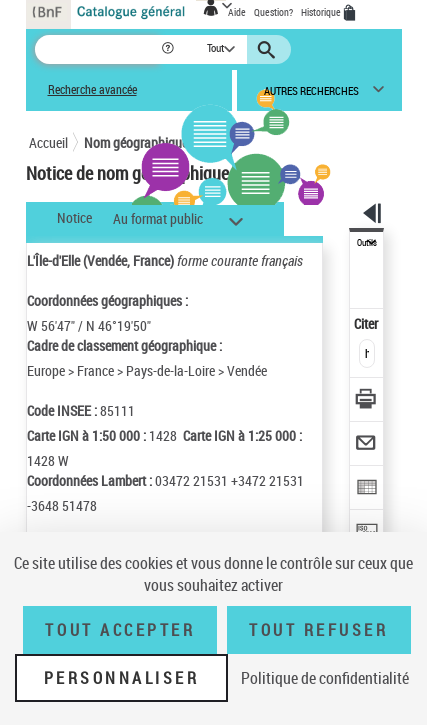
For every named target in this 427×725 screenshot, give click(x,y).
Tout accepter (120, 630)
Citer (367, 323)
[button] (169, 49)
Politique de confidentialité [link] (325, 678)
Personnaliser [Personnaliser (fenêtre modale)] (122, 678)
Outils (367, 243)
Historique (322, 12)
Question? (273, 12)
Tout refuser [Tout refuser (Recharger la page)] (318, 630)
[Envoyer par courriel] (367, 445)
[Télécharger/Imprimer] (367, 401)
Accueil (48, 142)
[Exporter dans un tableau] (367, 489)
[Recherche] (97, 49)
